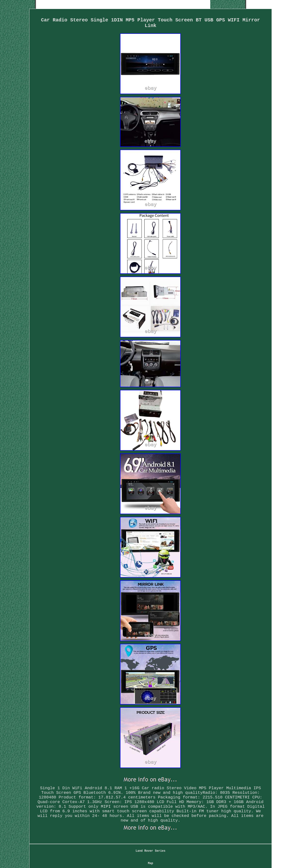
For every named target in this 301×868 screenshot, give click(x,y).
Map (151, 863)
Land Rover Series (150, 851)
